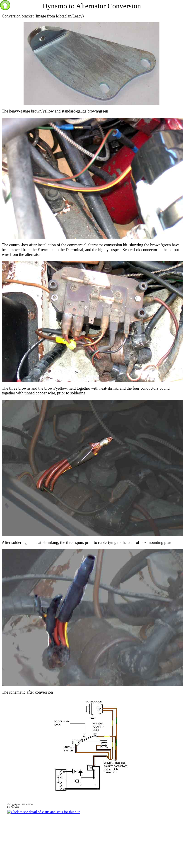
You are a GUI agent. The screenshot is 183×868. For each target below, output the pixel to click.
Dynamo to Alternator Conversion (91, 6)
